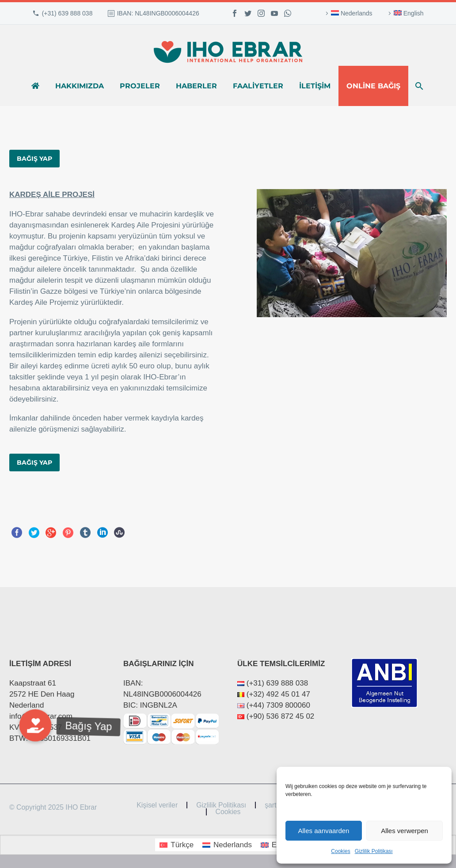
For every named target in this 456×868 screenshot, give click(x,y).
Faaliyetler (258, 86)
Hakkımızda (80, 86)
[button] (35, 725)
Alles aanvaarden (324, 831)
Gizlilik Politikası (374, 851)
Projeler (140, 86)
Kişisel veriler (157, 805)
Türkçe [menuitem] (182, 845)
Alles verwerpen (405, 831)
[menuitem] (348, 13)
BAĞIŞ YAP (34, 159)
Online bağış (373, 86)
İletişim (315, 86)
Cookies (340, 851)
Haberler (196, 86)
